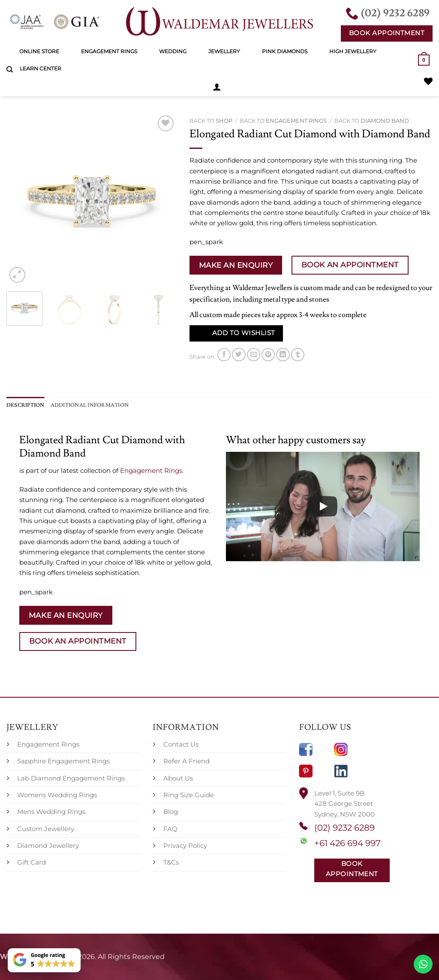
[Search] (10, 70)
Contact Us (181, 744)
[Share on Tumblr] (298, 355)
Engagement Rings (109, 51)
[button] (217, 87)
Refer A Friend (186, 761)
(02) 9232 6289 (344, 828)
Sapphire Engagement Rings (63, 761)
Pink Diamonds (285, 51)
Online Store (39, 51)
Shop (224, 121)
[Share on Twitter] (239, 355)
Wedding (173, 51)
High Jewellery (353, 51)
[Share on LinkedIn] (283, 355)
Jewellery (224, 51)
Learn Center (41, 68)
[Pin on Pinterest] (268, 355)
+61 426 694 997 (347, 843)
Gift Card (32, 862)
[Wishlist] (428, 81)
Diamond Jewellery (48, 845)
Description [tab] (26, 405)
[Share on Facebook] (224, 355)
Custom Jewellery (46, 829)
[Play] (323, 506)
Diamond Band (385, 121)
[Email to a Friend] (254, 355)
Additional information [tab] (90, 405)
